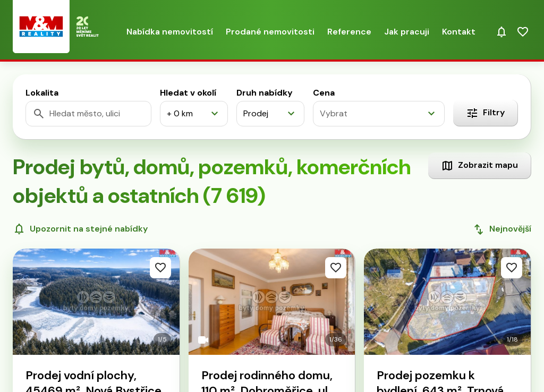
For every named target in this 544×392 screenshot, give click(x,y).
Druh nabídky (265, 93)
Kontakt (459, 32)
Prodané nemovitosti (270, 32)
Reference (349, 32)
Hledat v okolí (188, 93)
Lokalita (42, 93)
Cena (324, 93)
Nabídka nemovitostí (170, 32)
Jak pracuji (407, 32)
